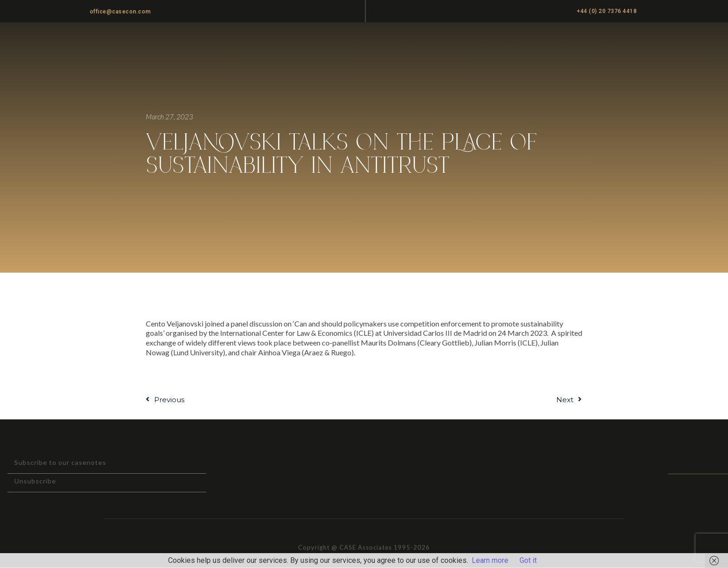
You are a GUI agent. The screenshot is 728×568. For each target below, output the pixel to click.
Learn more (490, 560)
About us (478, 42)
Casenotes (528, 42)
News (572, 42)
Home (369, 42)
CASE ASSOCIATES (110, 43)
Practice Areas (421, 42)
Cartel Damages (627, 42)
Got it (528, 560)
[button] (376, 10)
